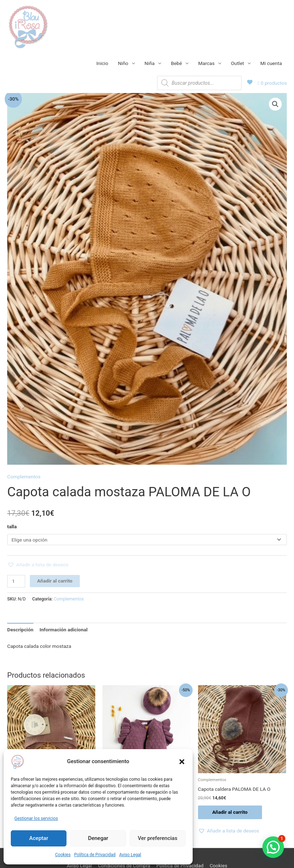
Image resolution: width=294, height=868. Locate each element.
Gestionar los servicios (36, 818)
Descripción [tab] (20, 630)
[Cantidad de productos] (16, 581)
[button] (182, 762)
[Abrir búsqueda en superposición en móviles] (199, 83)
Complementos (24, 477)
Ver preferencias (157, 838)
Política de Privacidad (95, 855)
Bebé (177, 63)
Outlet (237, 63)
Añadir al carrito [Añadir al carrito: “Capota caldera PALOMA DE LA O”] (230, 812)
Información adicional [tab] (64, 630)
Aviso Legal (130, 855)
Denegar (98, 838)
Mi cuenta (271, 63)
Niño (123, 63)
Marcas (207, 63)
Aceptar (39, 838)
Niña (150, 63)
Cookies (63, 855)
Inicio (102, 63)
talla (12, 526)
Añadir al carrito (55, 581)
